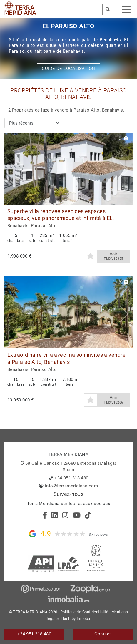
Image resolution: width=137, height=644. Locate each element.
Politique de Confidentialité (84, 612)
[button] (126, 169)
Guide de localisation (68, 69)
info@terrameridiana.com (71, 486)
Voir (113, 256)
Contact (103, 634)
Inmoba (83, 619)
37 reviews (98, 534)
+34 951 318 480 (71, 478)
